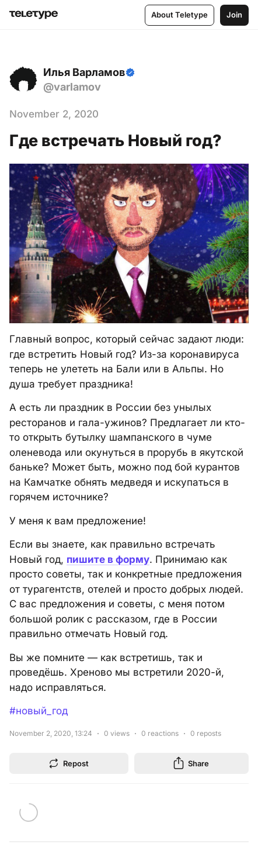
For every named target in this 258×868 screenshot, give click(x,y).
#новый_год (39, 711)
